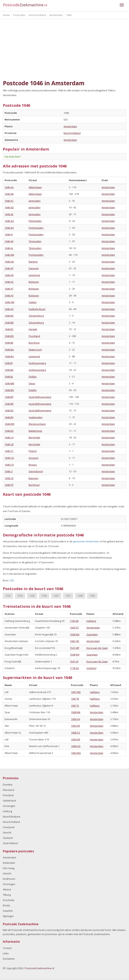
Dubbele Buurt (37, 309)
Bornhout (34, 343)
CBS (12, 580)
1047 (56, 596)
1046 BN (9, 390)
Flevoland (8, 790)
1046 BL (9, 377)
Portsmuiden (36, 228)
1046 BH (9, 356)
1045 (32, 596)
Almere (7, 889)
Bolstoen (34, 282)
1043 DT (74, 628)
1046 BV (9, 417)
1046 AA (9, 187)
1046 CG (9, 458)
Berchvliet (34, 437)
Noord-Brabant (12, 817)
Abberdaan (35, 187)
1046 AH (9, 228)
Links (6, 953)
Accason (33, 458)
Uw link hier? (13, 157)
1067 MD (76, 692)
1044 (20, 596)
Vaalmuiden (36, 417)
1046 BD (9, 336)
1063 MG (76, 753)
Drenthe (8, 785)
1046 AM (9, 255)
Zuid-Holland (10, 843)
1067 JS (75, 706)
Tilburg (7, 895)
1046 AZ (9, 309)
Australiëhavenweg (40, 397)
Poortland (34, 336)
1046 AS (9, 282)
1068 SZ (75, 733)
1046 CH (9, 465)
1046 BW (9, 424)
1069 (92, 596)
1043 (8, 596)
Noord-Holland (72, 133)
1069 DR (76, 739)
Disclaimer (9, 959)
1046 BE (9, 343)
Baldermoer (35, 431)
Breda (6, 905)
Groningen (9, 806)
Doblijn (33, 377)
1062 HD (75, 641)
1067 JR (75, 699)
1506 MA (75, 634)
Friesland (8, 795)
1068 (80, 596)
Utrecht (7, 833)
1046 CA (9, 437)
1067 (68, 596)
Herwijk (33, 329)
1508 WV (75, 655)
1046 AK (9, 241)
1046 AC (9, 201)
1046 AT (9, 289)
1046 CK (9, 478)
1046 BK (9, 370)
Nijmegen (8, 916)
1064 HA (76, 719)
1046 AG (9, 221)
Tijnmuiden (35, 241)
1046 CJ (9, 471)
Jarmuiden (35, 201)
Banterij (33, 262)
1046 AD (9, 207)
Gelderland (9, 801)
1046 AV (9, 296)
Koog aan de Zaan (97, 648)
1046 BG (9, 350)
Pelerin (33, 451)
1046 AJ (9, 234)
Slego (32, 383)
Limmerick (34, 275)
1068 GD (76, 746)
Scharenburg (36, 316)
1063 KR (75, 726)
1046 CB (9, 444)
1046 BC (9, 329)
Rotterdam (9, 863)
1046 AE (9, 214)
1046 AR (9, 275)
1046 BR (9, 404)
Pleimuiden (35, 221)
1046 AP (9, 268)
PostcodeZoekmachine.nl (40, 968)
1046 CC (9, 451)
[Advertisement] (64, 49)
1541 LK (74, 661)
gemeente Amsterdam (86, 541)
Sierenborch (36, 471)
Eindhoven (9, 879)
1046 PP (9, 485)
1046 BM (9, 383)
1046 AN (9, 262)
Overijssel (9, 827)
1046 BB (9, 323)
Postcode (25, 5)
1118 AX (74, 668)
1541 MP (75, 648)
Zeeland (8, 838)
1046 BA (9, 316)
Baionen (33, 478)
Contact (7, 948)
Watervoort (35, 350)
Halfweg (91, 621)
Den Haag (9, 868)
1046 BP (9, 397)
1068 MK (76, 712)
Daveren (34, 268)
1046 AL (9, 248)
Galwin (33, 302)
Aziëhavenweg (37, 363)
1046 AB (9, 194)
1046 (44, 596)
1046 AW (9, 302)
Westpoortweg (37, 424)
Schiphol (91, 668)
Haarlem (8, 911)
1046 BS (9, 410)
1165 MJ (74, 621)
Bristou (33, 465)
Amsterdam (70, 126)
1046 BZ (9, 431)
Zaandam (92, 634)
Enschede (9, 900)
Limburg (7, 811)
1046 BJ (9, 363)
